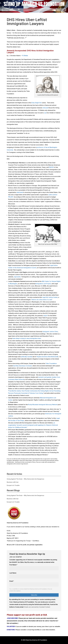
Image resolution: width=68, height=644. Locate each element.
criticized (45, 108)
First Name (13, 565)
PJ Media (25, 56)
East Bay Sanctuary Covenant (22, 366)
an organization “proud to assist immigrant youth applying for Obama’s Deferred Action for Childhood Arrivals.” (33, 425)
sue (45, 113)
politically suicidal (26, 357)
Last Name (13, 573)
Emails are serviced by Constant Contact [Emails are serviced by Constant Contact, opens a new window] (37, 607)
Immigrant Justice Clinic (50, 332)
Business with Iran (13, 482)
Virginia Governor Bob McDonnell (47, 357)
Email (12, 581)
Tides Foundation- (51, 364)
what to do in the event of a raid (42, 300)
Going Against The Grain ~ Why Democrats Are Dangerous (25, 479)
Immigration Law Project (43, 284)
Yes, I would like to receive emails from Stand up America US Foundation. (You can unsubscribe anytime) (31, 590)
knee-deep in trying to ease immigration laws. (27, 338)
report (46, 316)
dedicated (20, 192)
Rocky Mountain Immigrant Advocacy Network (43, 405)
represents (17, 277)
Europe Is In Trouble (13, 485)
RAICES (51, 167)
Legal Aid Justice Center (50, 297)
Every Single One (36, 103)
